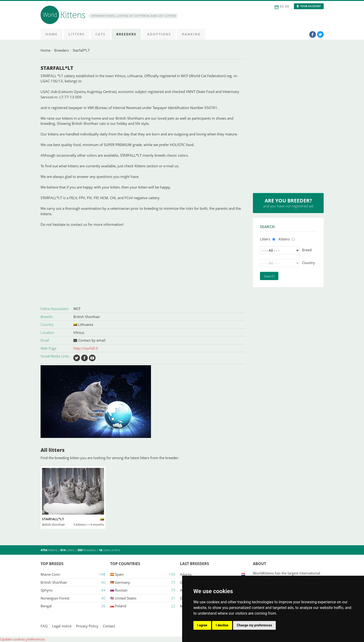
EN (277, 6)
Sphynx (47, 590)
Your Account (310, 6)
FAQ (44, 626)
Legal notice (62, 626)
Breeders (62, 50)
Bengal (46, 606)
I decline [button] (222, 625)
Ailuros (186, 574)
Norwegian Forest (55, 598)
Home (46, 50)
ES (282, 6)
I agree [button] (202, 625)
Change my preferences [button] (254, 625)
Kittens (284, 239)
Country (308, 263)
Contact (109, 626)
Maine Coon (50, 574)
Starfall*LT (81, 50)
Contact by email (92, 340)
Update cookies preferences (23, 639)
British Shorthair (87, 317)
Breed (307, 250)
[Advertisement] (143, 266)
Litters (265, 239)
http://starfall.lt (86, 348)
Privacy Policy (87, 626)
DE (287, 6)
